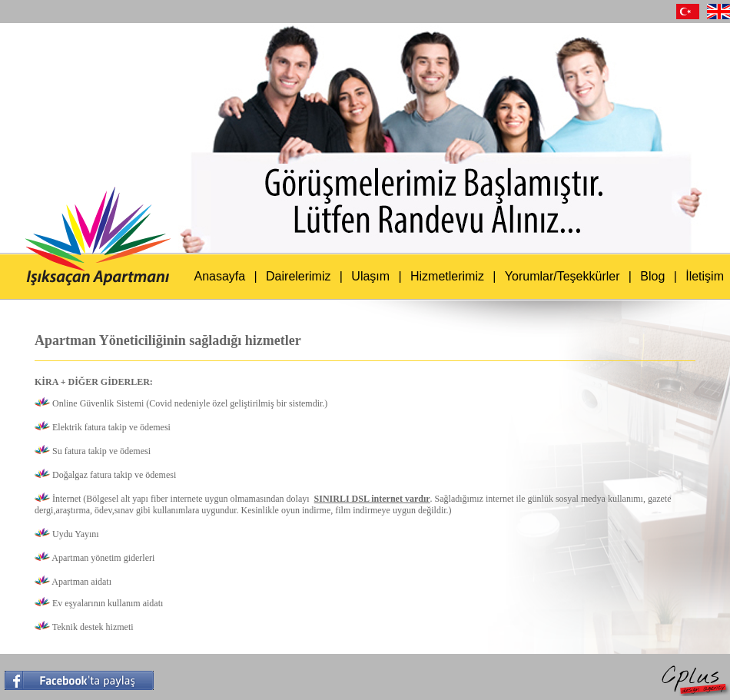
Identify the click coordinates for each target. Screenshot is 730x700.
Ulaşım (370, 276)
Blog (652, 276)
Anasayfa (219, 276)
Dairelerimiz (298, 276)
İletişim (705, 276)
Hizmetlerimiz (447, 276)
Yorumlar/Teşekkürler (562, 276)
